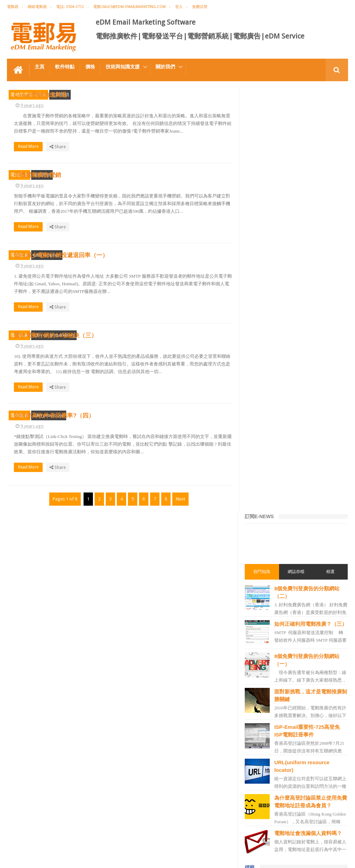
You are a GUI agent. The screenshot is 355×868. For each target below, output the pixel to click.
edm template (47, 305)
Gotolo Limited (66, 857)
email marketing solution (275, 589)
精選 (331, 147)
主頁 (40, 67)
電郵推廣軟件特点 (29, 836)
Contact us (331, 836)
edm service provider (271, 689)
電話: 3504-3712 (70, 7)
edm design (262, 576)
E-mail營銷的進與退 (165, 92)
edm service (262, 739)
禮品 (177, 810)
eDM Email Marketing (327, 857)
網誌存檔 (297, 147)
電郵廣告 (19, 200)
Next (180, 625)
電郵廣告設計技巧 (75, 836)
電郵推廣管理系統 (28, 95)
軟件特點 (65, 67)
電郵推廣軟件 (263, 564)
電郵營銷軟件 (263, 651)
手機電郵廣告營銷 (162, 197)
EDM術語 (259, 502)
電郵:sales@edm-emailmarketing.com (129, 7)
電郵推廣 (19, 305)
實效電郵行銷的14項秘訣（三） (180, 408)
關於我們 (165, 67)
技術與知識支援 (123, 67)
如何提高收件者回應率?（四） (179, 514)
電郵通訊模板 (263, 626)
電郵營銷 (60, 95)
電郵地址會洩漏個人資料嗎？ (309, 411)
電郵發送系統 (263, 639)
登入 (179, 7)
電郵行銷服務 (263, 614)
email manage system (271, 726)
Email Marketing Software (131, 836)
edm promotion (49, 516)
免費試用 (200, 7)
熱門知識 (263, 147)
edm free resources (269, 776)
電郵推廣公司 (263, 539)
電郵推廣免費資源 (267, 526)
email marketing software (275, 551)
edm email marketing (54, 411)
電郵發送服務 (263, 714)
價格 (90, 67)
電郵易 (13, 7)
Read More (155, 174)
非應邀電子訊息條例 (269, 764)
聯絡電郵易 (37, 7)
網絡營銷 (259, 514)
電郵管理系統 (263, 664)
